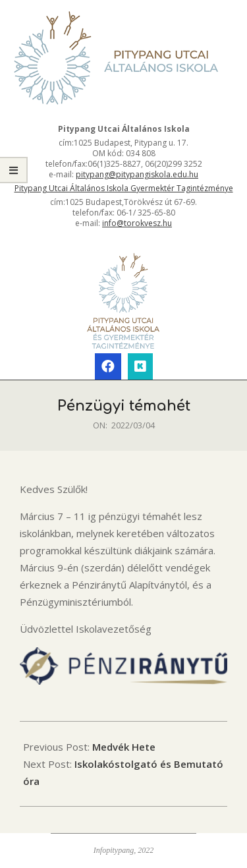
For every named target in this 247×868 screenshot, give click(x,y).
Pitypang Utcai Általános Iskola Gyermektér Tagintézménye (124, 188)
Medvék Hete (124, 747)
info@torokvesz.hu (137, 223)
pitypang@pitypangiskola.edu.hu (137, 174)
